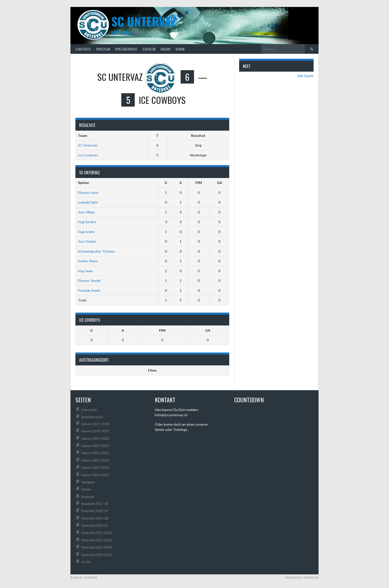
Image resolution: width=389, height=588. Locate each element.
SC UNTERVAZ (144, 21)
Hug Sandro (87, 222)
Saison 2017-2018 (95, 424)
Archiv (165, 49)
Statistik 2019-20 (95, 518)
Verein (180, 49)
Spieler (84, 183)
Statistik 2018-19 (95, 511)
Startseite (83, 49)
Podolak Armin (89, 290)
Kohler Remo (88, 261)
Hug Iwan (85, 271)
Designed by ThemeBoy (302, 577)
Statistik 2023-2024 (97, 547)
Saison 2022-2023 (95, 460)
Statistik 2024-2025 (97, 555)
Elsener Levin (88, 192)
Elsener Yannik (89, 280)
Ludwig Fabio (88, 202)
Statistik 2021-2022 (97, 533)
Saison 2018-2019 (95, 431)
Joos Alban (86, 212)
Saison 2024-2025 (95, 475)
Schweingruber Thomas (96, 251)
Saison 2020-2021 (95, 446)
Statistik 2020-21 (95, 525)
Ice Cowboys (88, 155)
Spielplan (103, 49)
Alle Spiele (306, 76)
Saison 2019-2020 (95, 438)
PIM (199, 183)
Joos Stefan (87, 241)
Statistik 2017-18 (95, 504)
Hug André (86, 232)
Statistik (149, 49)
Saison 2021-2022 (95, 453)
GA (219, 183)
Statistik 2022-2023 (97, 540)
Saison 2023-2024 (95, 467)
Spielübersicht (126, 49)
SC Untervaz (88, 145)
